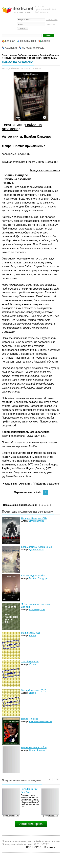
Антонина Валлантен (41, 721)
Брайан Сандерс (37, 136)
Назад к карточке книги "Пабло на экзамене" (31, 484)
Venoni (33, 636)
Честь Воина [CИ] (29, 789)
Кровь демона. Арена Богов (36, 547)
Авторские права (31, 824)
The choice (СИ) (30, 662)
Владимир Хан (37, 610)
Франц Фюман (37, 750)
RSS (29, 847)
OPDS (38, 847)
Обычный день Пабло (33, 576)
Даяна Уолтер (37, 550)
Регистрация (52, 20)
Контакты (50, 847)
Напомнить (51, 24)
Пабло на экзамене (15, 58)
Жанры (46, 41)
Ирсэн (32, 693)
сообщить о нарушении (16, 154)
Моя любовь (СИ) (31, 633)
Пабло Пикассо (30, 719)
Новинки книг (28, 41)
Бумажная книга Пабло (34, 747)
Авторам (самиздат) (34, 48)
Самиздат (11, 48)
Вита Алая (26, 792)
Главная (10, 41)
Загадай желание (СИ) (34, 690)
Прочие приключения (29, 146)
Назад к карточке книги (45, 170)
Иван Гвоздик (36, 521)
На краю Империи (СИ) (34, 518)
